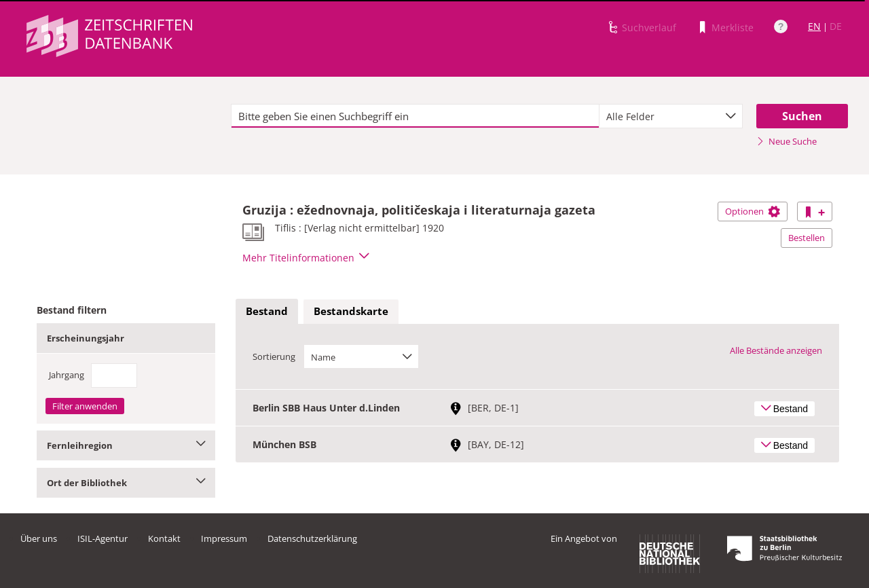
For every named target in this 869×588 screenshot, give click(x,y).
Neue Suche (787, 141)
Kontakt (164, 538)
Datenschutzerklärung (312, 538)
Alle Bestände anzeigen (776, 350)
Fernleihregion (126, 445)
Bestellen (807, 238)
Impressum (224, 538)
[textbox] (415, 116)
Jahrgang (67, 375)
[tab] (267, 312)
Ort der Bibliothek (126, 483)
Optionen (753, 211)
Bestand (267, 311)
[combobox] (671, 116)
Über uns (39, 538)
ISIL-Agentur (103, 538)
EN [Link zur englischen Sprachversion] (814, 26)
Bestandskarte (351, 311)
